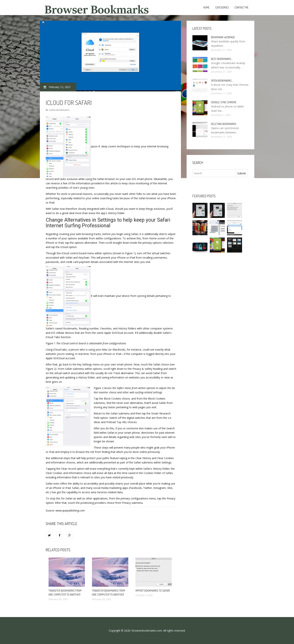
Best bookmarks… (222, 59)
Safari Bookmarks (59, 110)
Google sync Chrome (224, 102)
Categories (222, 7)
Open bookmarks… (222, 81)
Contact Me (242, 7)
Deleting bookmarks (224, 124)
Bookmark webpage (223, 37)
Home (206, 7)
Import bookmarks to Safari (153, 591)
